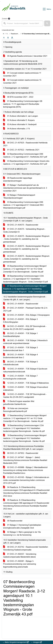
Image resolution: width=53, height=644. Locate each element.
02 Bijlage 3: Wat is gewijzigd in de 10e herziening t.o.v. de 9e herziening (22, 533)
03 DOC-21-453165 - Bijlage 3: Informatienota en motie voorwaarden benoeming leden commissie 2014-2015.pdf (26, 480)
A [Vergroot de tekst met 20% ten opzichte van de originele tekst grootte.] (8, 38)
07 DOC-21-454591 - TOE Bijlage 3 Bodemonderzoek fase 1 (20, 349)
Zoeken (5, 19)
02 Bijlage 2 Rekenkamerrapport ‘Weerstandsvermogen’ (19, 196)
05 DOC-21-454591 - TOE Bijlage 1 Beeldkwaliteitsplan (20, 335)
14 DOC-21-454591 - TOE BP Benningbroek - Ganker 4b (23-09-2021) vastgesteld (25, 396)
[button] (47, 23)
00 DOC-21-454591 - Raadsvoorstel (21, 304)
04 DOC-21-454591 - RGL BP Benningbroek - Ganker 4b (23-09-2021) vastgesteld (25, 328)
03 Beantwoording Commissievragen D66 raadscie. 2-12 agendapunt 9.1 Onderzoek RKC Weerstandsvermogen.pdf (23, 205)
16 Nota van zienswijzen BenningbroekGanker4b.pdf (16, 410)
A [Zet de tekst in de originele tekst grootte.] (4, 38)
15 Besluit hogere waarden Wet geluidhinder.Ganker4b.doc (19, 403)
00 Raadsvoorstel (13, 521)
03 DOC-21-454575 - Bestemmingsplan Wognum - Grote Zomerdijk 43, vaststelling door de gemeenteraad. (26, 249)
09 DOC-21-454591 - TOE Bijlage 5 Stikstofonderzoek (20, 363)
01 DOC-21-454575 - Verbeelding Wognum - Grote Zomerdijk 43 (24, 230)
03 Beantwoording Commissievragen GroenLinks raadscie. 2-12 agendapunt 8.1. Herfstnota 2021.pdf (26, 163)
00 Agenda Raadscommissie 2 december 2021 (25, 56)
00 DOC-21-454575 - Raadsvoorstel (21, 225)
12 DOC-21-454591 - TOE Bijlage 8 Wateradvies (26, 383)
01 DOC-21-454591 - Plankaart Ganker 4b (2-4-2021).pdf (25, 309)
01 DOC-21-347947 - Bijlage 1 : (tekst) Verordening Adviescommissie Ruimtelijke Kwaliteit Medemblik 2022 (25, 460)
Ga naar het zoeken (0, 2)
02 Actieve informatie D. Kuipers (19, 120)
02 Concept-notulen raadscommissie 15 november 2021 (22, 81)
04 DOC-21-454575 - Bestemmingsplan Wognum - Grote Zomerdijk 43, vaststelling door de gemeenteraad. (26, 259)
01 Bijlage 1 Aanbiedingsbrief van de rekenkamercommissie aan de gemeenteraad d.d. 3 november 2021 (25, 188)
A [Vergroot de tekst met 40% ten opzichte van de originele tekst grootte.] (12, 38)
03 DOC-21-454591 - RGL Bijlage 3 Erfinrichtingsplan (20, 321)
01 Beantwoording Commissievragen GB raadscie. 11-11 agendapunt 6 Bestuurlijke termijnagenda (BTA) (23, 104)
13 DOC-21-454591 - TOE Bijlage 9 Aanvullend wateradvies (26, 389)
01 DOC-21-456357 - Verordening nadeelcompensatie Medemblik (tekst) (20, 555)
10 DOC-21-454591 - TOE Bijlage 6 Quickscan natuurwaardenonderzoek (25, 370)
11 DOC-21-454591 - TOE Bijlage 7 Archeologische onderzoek (20, 377)
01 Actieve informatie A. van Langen (21, 116)
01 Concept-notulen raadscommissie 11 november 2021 (22, 74)
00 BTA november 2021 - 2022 (18, 97)
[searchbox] (23, 23)
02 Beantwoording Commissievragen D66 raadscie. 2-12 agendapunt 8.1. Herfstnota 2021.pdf (25, 155)
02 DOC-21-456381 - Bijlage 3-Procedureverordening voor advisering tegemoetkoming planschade (20, 564)
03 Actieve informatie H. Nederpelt (20, 124)
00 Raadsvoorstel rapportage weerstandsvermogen (18, 179)
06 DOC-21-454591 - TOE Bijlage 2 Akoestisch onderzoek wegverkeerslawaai (25, 342)
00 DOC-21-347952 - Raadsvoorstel (21, 453)
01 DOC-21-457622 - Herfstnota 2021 (21, 150)
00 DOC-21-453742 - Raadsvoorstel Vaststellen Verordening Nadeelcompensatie (26, 548)
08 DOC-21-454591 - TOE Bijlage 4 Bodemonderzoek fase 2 (20, 356)
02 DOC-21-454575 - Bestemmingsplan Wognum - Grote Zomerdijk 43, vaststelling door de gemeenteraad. (26, 239)
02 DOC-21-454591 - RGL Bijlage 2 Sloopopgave (26, 315)
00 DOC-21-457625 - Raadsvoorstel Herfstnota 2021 (25, 144)
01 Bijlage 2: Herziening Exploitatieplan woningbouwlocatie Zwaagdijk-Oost (22, 526)
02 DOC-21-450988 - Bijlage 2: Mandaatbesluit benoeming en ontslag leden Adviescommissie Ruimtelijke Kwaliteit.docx (25, 470)
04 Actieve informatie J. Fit (16, 129)
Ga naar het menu (1, 2)
